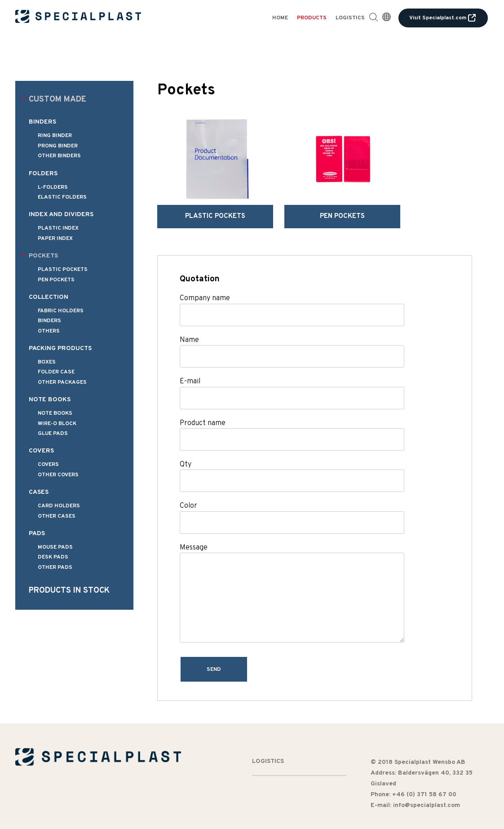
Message (194, 535)
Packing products (60, 348)
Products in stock (69, 591)
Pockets (43, 256)
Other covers (58, 475)
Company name (205, 285)
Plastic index (58, 228)
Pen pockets (56, 280)
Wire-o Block (57, 424)
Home (280, 18)
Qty (186, 452)
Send (215, 656)
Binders (42, 122)
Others (49, 331)
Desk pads (53, 557)
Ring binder (55, 136)
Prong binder (58, 146)
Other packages (62, 382)
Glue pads (53, 434)
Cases (39, 492)
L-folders (53, 187)
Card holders (59, 506)
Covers (41, 451)
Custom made (57, 100)
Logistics (350, 18)
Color (188, 493)
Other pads (55, 567)
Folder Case (56, 372)
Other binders (59, 156)
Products (312, 18)
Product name (203, 410)
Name (189, 327)
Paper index (55, 239)
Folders (43, 174)
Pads (37, 534)
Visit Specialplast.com (443, 18)
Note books (50, 400)
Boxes (47, 362)
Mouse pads (55, 547)
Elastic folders (62, 197)
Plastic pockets (63, 270)
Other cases (57, 516)
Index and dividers (61, 215)
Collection (49, 297)
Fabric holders (61, 311)
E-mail (190, 368)
